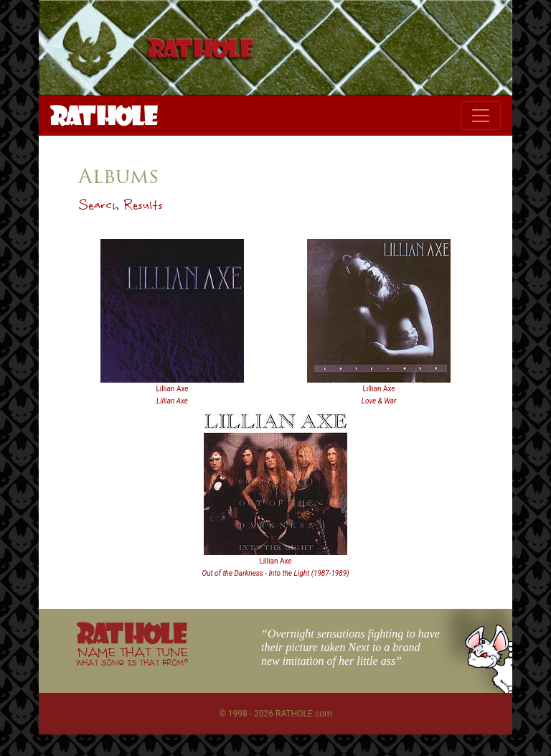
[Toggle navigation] (481, 116)
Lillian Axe (172, 389)
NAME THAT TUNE (132, 656)
